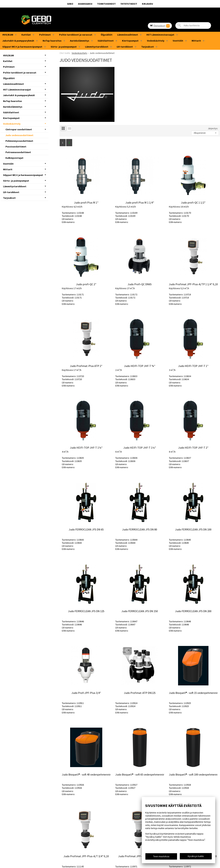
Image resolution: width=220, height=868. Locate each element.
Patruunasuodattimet (18, 152)
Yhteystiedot (129, 4)
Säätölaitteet (106, 41)
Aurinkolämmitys (80, 41)
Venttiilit (178, 41)
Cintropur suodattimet (19, 129)
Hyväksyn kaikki (196, 856)
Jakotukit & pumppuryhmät (18, 41)
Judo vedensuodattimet (19, 135)
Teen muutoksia (161, 856)
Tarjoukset (148, 47)
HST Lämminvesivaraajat (160, 35)
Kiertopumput (130, 41)
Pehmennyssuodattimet (19, 141)
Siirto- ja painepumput (64, 47)
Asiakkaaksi (85, 4)
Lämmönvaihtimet (128, 35)
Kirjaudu (147, 4)
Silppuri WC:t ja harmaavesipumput (22, 47)
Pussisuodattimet (16, 147)
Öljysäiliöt (107, 35)
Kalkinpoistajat (14, 158)
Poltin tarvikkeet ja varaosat (76, 35)
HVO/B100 (8, 35)
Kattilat (26, 35)
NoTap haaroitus (52, 41)
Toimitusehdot (106, 4)
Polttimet (45, 35)
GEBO (70, 4)
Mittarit (196, 41)
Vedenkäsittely (156, 41)
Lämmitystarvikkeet (97, 47)
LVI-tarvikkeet (125, 47)
